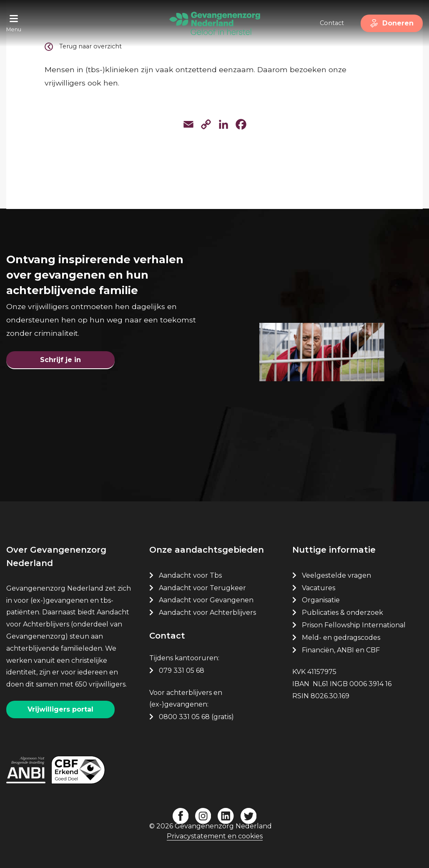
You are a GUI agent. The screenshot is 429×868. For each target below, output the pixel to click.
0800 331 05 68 (184, 717)
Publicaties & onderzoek (342, 613)
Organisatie (321, 600)
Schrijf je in (60, 360)
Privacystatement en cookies (215, 836)
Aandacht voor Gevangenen (206, 600)
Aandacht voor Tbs (190, 575)
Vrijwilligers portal (60, 709)
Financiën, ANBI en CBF (341, 650)
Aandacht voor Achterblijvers (207, 613)
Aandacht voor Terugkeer (202, 588)
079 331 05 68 (182, 670)
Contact (332, 23)
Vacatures (319, 588)
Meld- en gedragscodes (341, 638)
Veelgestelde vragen (336, 575)
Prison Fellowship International (354, 625)
